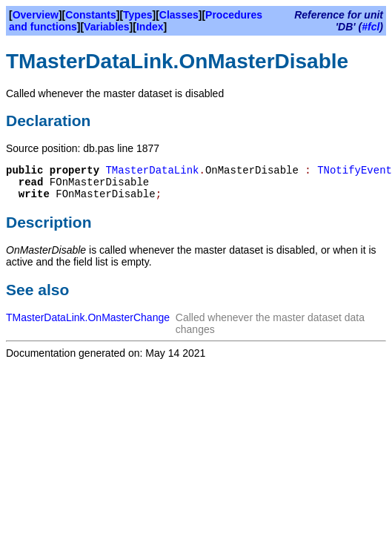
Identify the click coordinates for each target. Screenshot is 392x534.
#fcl (371, 27)
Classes (179, 15)
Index (150, 27)
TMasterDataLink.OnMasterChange (88, 317)
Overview (36, 15)
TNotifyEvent (355, 171)
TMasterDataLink (152, 171)
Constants (90, 15)
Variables (107, 27)
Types (137, 15)
